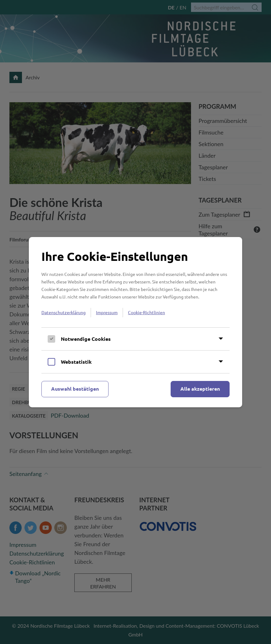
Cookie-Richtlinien (146, 312)
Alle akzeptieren (200, 389)
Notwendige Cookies (86, 339)
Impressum (107, 312)
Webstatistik (76, 362)
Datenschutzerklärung (64, 312)
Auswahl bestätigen (75, 389)
